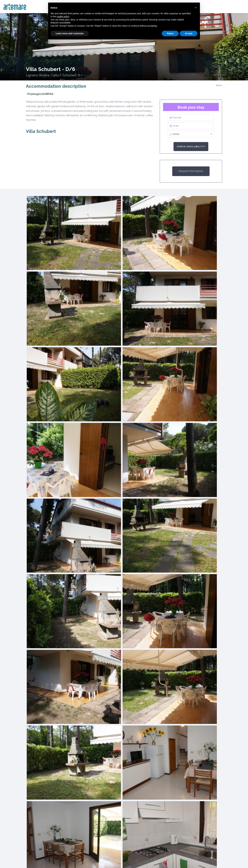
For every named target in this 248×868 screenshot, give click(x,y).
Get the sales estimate (109, 734)
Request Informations (191, 171)
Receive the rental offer (139, 734)
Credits (173, 860)
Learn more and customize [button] (70, 33)
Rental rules (130, 860)
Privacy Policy (105, 860)
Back (219, 85)
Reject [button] (170, 33)
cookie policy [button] (63, 16)
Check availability (191, 146)
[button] (196, 8)
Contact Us (153, 860)
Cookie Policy (80, 860)
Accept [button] (189, 33)
